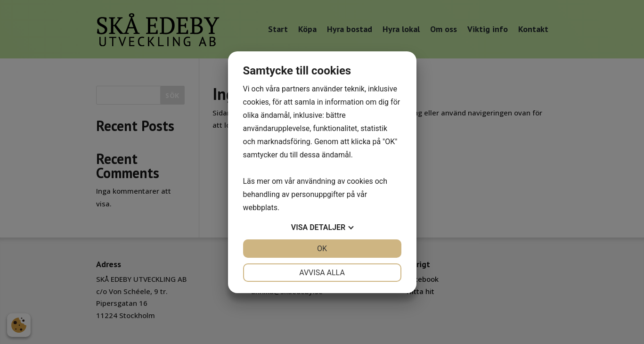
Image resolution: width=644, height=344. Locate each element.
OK (322, 249)
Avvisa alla (322, 273)
